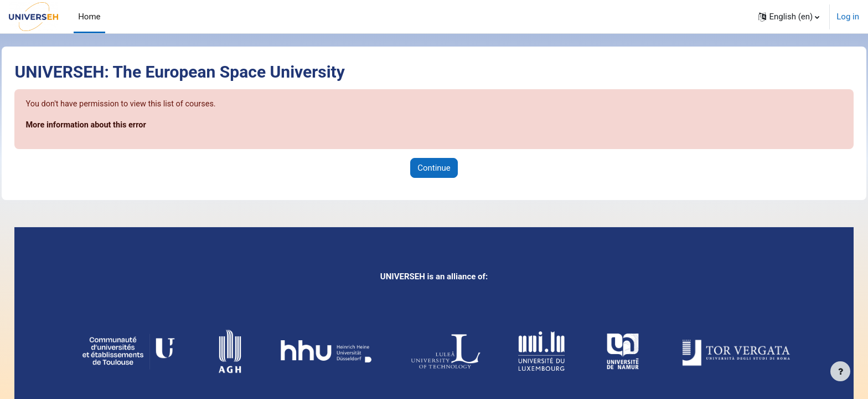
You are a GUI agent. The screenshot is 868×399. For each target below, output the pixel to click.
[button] (789, 17)
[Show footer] (840, 371)
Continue (434, 168)
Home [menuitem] (89, 17)
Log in (848, 17)
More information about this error (113, 126)
